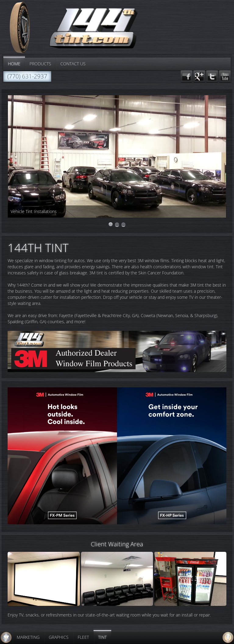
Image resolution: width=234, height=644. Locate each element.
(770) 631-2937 (27, 76)
